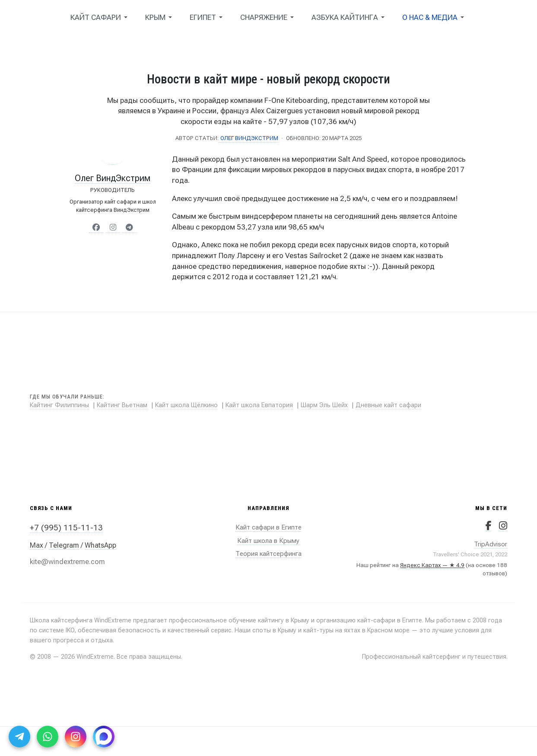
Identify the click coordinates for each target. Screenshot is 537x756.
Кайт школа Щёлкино (186, 405)
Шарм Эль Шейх (324, 405)
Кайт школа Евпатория (259, 405)
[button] (100, 17)
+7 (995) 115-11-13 (66, 528)
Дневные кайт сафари (388, 405)
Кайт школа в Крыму (268, 541)
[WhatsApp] (48, 737)
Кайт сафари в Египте (268, 527)
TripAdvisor (491, 544)
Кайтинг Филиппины (59, 405)
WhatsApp (100, 545)
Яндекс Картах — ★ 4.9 (432, 565)
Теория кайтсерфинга (268, 554)
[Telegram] (19, 737)
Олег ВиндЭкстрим (113, 178)
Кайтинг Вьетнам (122, 405)
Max (37, 545)
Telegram (64, 545)
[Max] (104, 737)
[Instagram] (76, 737)
